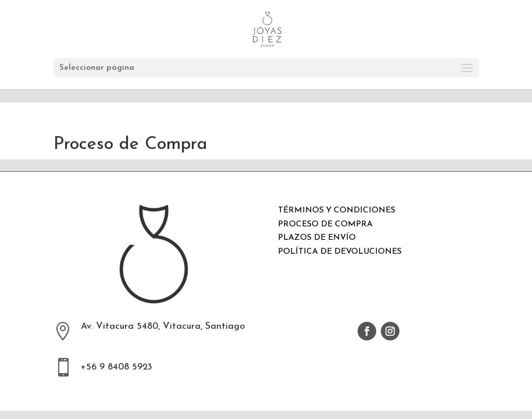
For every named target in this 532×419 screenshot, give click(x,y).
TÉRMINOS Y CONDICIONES (337, 210)
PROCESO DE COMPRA (325, 224)
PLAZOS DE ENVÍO (317, 238)
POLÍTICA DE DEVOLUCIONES (340, 252)
